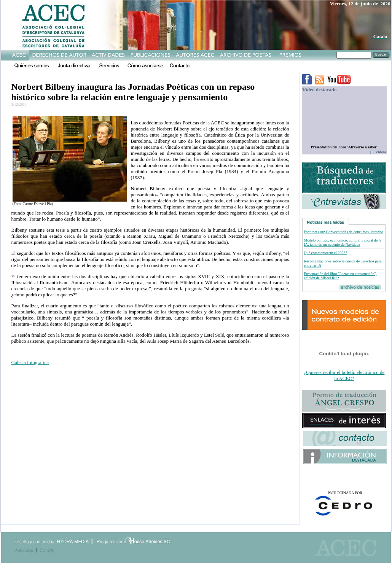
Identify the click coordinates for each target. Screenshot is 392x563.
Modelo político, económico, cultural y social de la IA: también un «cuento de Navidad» (343, 242)
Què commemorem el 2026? (325, 253)
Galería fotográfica (30, 362)
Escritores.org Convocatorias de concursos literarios (343, 232)
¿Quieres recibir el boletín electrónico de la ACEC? (344, 375)
